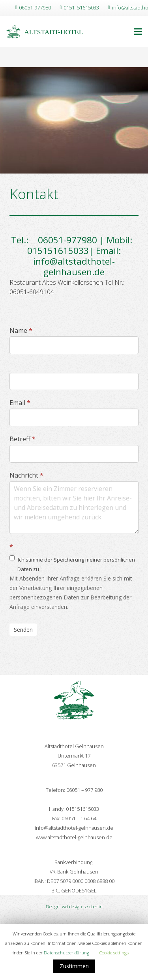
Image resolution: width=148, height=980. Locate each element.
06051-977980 (64, 240)
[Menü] (138, 32)
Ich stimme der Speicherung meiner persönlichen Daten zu (72, 563)
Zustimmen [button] (74, 966)
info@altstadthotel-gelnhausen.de (74, 267)
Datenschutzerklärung (67, 953)
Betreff (22, 439)
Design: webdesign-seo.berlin (74, 906)
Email (20, 403)
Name (21, 330)
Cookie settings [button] (114, 953)
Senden (23, 630)
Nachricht (26, 475)
